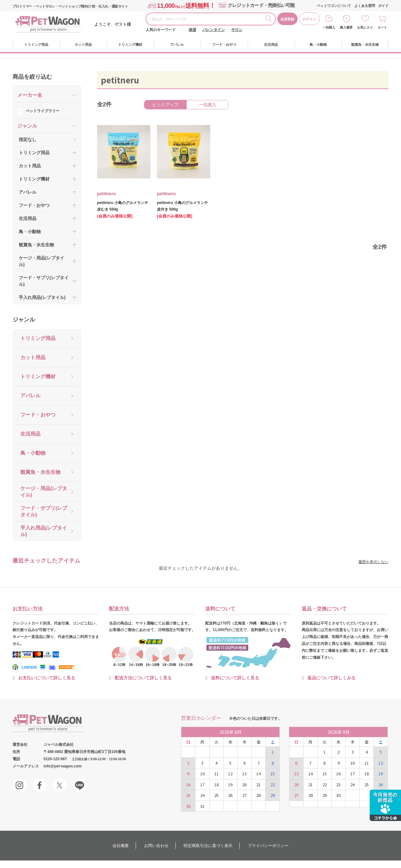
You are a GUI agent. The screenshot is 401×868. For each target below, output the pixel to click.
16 (188, 784)
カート (382, 27)
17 (202, 784)
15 (273, 774)
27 (244, 795)
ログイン (309, 19)
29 (273, 795)
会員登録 (287, 19)
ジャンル (24, 320)
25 (216, 795)
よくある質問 (365, 6)
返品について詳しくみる (331, 678)
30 (188, 806)
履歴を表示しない (373, 562)
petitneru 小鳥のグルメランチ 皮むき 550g (123, 206)
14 (258, 774)
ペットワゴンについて (334, 6)
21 (258, 784)
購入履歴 (346, 27)
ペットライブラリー (43, 111)
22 (273, 784)
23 (188, 795)
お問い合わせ (156, 846)
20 (244, 784)
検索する (270, 19)
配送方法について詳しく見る (143, 678)
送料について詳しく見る (235, 678)
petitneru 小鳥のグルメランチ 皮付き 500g (182, 206)
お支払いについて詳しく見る (47, 678)
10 (202, 774)
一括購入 (329, 27)
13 (244, 774)
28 (258, 795)
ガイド (383, 6)
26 (230, 795)
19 (230, 784)
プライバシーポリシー (268, 846)
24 (202, 795)
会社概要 (121, 846)
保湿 (192, 30)
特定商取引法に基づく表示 (208, 846)
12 (230, 774)
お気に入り (365, 27)
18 (216, 784)
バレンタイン (214, 30)
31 (202, 806)
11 (216, 774)
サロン (237, 30)
